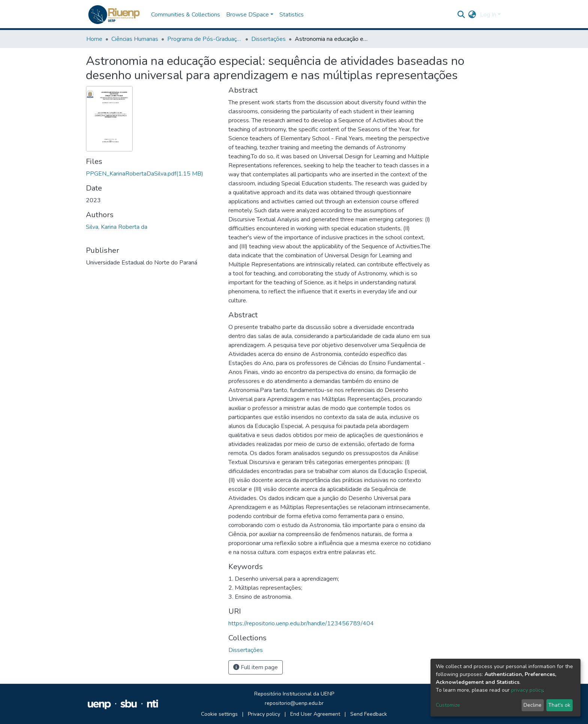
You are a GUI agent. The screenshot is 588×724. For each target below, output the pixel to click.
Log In (488, 15)
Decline (532, 705)
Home (94, 39)
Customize (448, 705)
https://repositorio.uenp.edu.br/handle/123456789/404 (301, 623)
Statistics (292, 15)
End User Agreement (315, 714)
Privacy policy (264, 714)
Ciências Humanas (135, 39)
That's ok (559, 705)
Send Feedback (369, 714)
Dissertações (268, 39)
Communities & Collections (186, 15)
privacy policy (527, 690)
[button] (472, 15)
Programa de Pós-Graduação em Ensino (205, 39)
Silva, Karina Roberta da (117, 227)
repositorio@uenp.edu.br (294, 703)
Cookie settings (219, 714)
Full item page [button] (256, 667)
